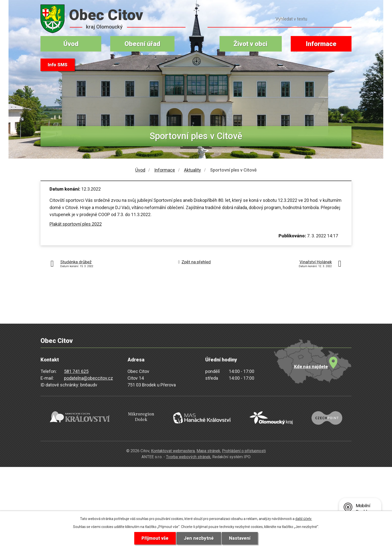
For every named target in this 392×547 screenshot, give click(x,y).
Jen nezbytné (199, 538)
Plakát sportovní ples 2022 (76, 224)
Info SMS (59, 65)
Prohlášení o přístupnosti (244, 444)
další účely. (304, 518)
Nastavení (242, 538)
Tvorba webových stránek (188, 450)
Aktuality (192, 170)
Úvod (71, 44)
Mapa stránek (208, 444)
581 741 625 (76, 371)
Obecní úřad (142, 44)
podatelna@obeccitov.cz (88, 378)
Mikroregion (137, 414)
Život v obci (250, 44)
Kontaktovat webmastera (173, 444)
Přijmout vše (153, 538)
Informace (321, 44)
